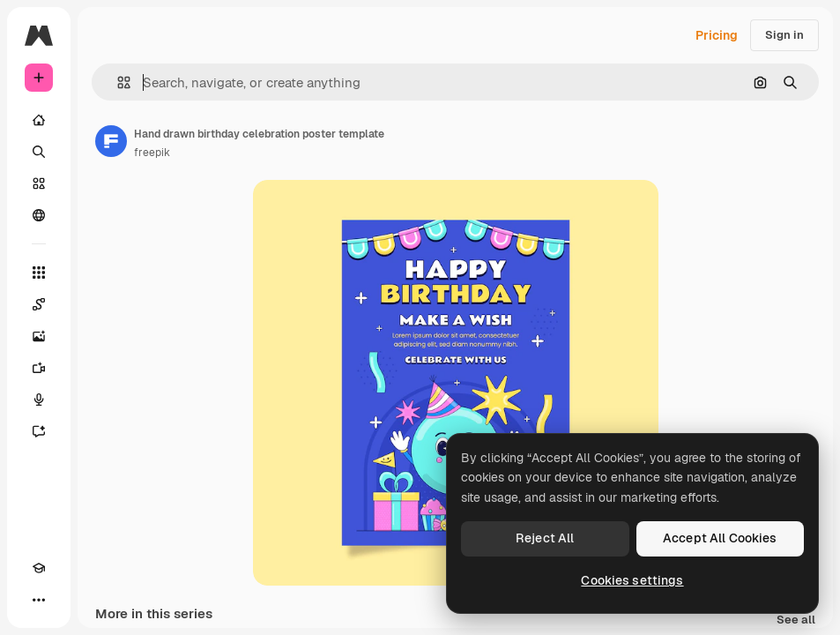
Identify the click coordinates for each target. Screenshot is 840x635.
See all (796, 620)
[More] (39, 600)
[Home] (39, 120)
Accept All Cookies (720, 538)
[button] (117, 82)
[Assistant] (39, 431)
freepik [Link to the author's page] (152, 153)
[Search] (39, 152)
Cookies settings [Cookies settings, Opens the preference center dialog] (632, 580)
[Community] (39, 215)
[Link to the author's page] (111, 141)
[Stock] (39, 183)
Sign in (784, 35)
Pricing (717, 35)
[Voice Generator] (39, 400)
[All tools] (39, 273)
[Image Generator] (39, 336)
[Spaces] (39, 304)
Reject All (545, 538)
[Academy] (39, 568)
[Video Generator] (39, 368)
